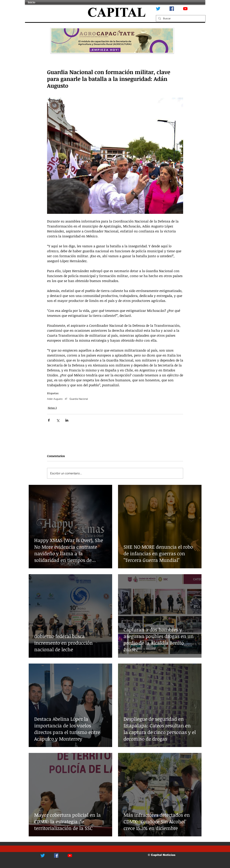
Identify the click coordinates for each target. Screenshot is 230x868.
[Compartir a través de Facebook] (49, 420)
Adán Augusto (55, 399)
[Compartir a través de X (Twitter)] (58, 420)
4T (66, 399)
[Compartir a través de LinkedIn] (67, 420)
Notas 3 (52, 408)
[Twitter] (158, 9)
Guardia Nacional (79, 399)
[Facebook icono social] (172, 9)
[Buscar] (180, 18)
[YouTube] (185, 9)
